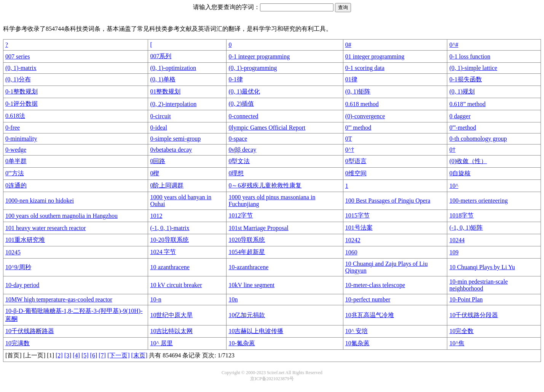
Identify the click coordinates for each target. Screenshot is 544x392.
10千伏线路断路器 (30, 331)
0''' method (358, 128)
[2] (59, 355)
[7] (102, 355)
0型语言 (356, 161)
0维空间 (356, 173)
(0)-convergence (365, 116)
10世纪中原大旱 (171, 315)
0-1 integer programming (259, 56)
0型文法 (239, 161)
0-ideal (158, 128)
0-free (13, 128)
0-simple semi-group (175, 139)
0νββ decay (242, 150)
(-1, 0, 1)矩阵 (466, 228)
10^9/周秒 (18, 267)
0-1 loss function (470, 56)
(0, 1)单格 (163, 79)
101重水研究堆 (25, 240)
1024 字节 (163, 252)
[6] (94, 355)
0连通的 (16, 185)
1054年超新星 (247, 252)
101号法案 (359, 228)
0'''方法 (15, 173)
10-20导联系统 (169, 240)
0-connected (243, 116)
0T (349, 139)
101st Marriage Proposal (258, 228)
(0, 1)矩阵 (358, 91)
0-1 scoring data (365, 68)
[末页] (140, 355)
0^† (350, 150)
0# (348, 45)
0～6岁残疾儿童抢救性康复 (265, 185)
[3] (68, 355)
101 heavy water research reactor (45, 228)
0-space (238, 139)
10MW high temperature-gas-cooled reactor (59, 299)
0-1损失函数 (465, 79)
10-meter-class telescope (375, 285)
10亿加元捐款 (247, 315)
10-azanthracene (248, 267)
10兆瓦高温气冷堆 (370, 315)
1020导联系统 (247, 240)
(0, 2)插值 (241, 104)
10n (233, 299)
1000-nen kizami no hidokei (40, 201)
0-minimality (21, 139)
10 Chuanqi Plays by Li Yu (482, 267)
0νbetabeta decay (171, 150)
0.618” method (467, 104)
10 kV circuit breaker (176, 285)
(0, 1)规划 (462, 91)
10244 (457, 240)
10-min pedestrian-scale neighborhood (478, 285)
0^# (454, 45)
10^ (454, 186)
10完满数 (18, 343)
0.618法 (15, 116)
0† (452, 150)
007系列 (161, 56)
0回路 (158, 161)
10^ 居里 (161, 343)
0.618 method (362, 104)
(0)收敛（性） (468, 161)
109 (454, 252)
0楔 (155, 173)
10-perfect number (368, 299)
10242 (353, 240)
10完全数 (461, 331)
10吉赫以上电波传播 (256, 331)
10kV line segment (251, 285)
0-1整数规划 (22, 91)
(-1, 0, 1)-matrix (170, 228)
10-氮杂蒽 (242, 343)
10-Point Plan (466, 299)
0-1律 (235, 79)
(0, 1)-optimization (173, 68)
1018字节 (461, 215)
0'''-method (463, 128)
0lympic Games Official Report (267, 128)
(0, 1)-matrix (21, 68)
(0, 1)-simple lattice (473, 68)
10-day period (22, 285)
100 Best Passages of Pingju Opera (388, 201)
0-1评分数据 (22, 104)
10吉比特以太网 (171, 331)
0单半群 (16, 161)
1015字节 (357, 215)
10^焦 (457, 343)
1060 (351, 252)
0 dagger (460, 116)
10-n (156, 299)
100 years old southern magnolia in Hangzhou (61, 216)
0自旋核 (460, 173)
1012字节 (241, 215)
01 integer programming (375, 56)
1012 (156, 216)
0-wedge (16, 150)
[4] (76, 355)
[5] (85, 355)
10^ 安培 (357, 331)
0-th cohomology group (478, 139)
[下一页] (119, 355)
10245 (13, 252)
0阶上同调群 (167, 185)
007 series (18, 56)
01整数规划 (165, 91)
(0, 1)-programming (253, 68)
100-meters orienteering (478, 201)
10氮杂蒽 (357, 343)
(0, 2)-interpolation (173, 104)
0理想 (236, 173)
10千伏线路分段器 (474, 315)
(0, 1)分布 (18, 79)
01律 (351, 79)
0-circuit (160, 116)
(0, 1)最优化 (244, 91)
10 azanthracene (170, 267)
